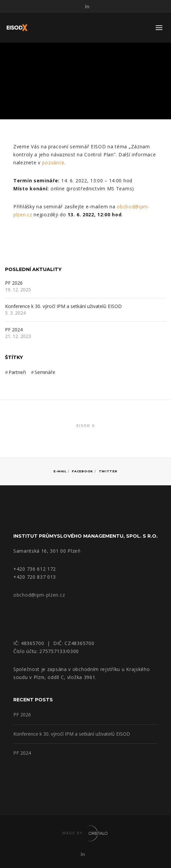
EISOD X (86, 425)
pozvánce (53, 162)
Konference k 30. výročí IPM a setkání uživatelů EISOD (63, 306)
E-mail (60, 471)
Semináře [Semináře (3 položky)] (45, 372)
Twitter (108, 471)
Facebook (83, 471)
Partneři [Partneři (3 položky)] (17, 372)
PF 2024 (14, 330)
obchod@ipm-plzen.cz (39, 595)
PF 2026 (14, 283)
